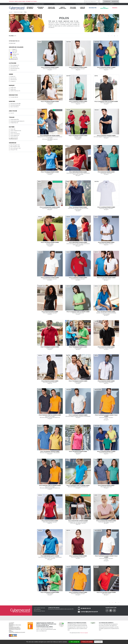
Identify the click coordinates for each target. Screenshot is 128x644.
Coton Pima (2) (14, 137)
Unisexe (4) (13, 81)
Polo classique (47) (15, 65)
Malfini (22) (13, 89)
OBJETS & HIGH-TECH (62, 8)
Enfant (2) (13, 76)
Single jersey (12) (14, 123)
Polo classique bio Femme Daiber (106, 521)
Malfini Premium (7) (15, 91)
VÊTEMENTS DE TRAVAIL (30, 8)
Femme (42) (13, 78)
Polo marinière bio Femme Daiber (50, 136)
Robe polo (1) (14, 70)
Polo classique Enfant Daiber (106, 67)
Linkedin (111, 610)
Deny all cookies (87, 642)
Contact (112, 4)
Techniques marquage (81, 4)
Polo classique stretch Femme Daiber (78, 312)
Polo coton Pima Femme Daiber (106, 278)
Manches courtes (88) (16, 104)
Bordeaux (15, 54)
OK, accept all (74, 642)
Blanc (14, 51)
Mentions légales (84, 633)
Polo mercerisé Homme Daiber (78, 242)
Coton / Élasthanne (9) (16, 131)
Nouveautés (93, 8)
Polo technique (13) (15, 68)
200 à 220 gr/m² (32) (16, 148)
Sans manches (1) (15, 107)
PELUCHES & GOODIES (73, 8)
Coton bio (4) (14, 132)
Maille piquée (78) (15, 119)
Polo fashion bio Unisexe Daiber (78, 521)
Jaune (14, 57)
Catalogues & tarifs (39, 4)
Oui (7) (12, 113)
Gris (13, 56)
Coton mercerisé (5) (15, 134)
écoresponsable (104, 8)
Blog (10, 630)
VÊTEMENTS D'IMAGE (41, 8)
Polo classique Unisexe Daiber (106, 136)
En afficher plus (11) (13, 59)
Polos (25, 12)
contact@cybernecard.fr (89, 612)
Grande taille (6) (14, 97)
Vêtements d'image (18, 12)
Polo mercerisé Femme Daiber (78, 172)
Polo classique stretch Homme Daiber (106, 101)
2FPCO (38, 624)
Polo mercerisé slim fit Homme (50, 556)
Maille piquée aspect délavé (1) (17, 121)
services (11, 624)
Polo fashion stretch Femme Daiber (50, 486)
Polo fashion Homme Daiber (106, 172)
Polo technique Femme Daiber (50, 101)
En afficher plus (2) (13, 139)
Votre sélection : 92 (14, 41)
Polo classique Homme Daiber (78, 67)
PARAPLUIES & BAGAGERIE (51, 8)
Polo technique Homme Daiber (78, 136)
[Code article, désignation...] (92, 1)
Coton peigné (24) (15, 135)
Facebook (107, 610)
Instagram (114, 610)
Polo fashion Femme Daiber (106, 242)
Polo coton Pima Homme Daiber (106, 592)
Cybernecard (21, 4)
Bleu (14, 53)
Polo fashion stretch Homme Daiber (50, 415)
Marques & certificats (60, 4)
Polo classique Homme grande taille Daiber (106, 416)
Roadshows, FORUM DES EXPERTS (15, 626)
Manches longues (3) (15, 105)
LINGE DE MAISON (82, 8)
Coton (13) (13, 129)
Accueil (10, 12)
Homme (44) (14, 80)
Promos (115, 8)
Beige (14, 49)
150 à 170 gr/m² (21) (15, 145)
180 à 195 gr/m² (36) (15, 147)
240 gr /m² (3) (14, 150)
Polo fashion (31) (14, 67)
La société (11, 623)
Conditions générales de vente (17, 632)
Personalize (98, 642)
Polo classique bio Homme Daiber (50, 207)
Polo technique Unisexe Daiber (50, 452)
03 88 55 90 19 (86, 608)
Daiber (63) (13, 88)
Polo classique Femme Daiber (50, 67)
